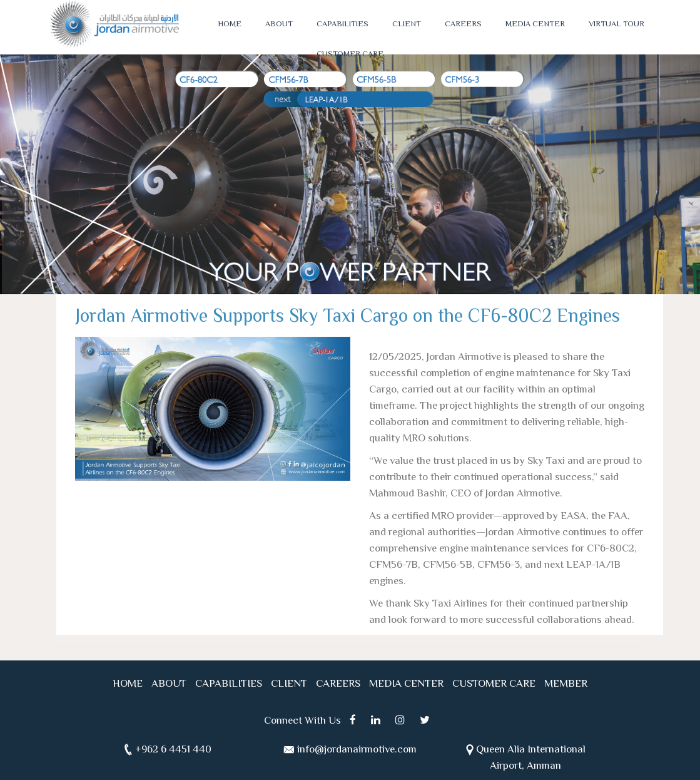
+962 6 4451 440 (173, 750)
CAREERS (463, 24)
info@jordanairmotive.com (357, 750)
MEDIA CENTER (535, 24)
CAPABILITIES (342, 24)
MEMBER (566, 684)
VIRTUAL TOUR (616, 24)
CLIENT (407, 24)
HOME (230, 24)
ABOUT (279, 24)
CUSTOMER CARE (350, 54)
